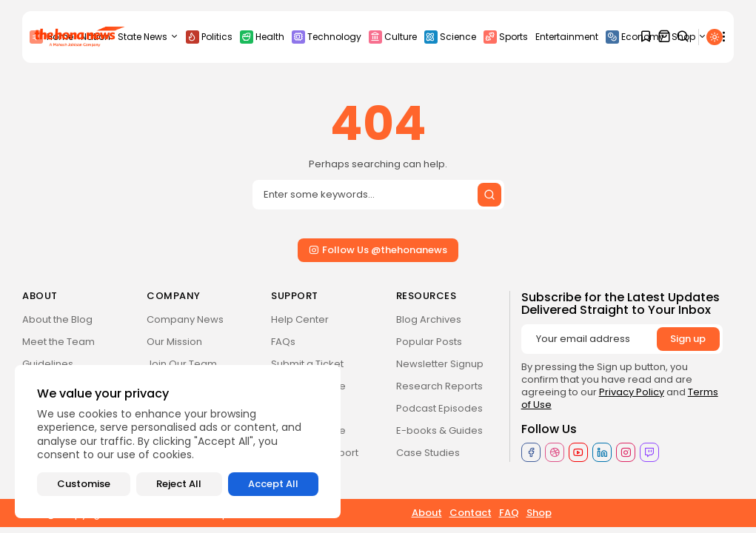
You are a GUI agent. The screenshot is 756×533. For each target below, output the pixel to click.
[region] (178, 442)
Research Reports (439, 386)
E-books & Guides (439, 430)
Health (262, 37)
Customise (84, 484)
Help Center (300, 319)
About (427, 513)
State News (148, 37)
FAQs (283, 342)
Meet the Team (58, 342)
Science (450, 37)
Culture (393, 37)
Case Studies (428, 453)
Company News (185, 319)
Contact (471, 513)
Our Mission (174, 342)
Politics (209, 37)
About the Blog (57, 319)
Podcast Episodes (439, 408)
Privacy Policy (632, 392)
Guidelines (48, 364)
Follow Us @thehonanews (378, 250)
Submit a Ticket (307, 364)
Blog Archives (429, 319)
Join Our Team (182, 364)
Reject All (179, 484)
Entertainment (567, 37)
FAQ (509, 513)
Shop (539, 513)
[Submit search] (489, 195)
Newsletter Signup (440, 364)
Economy (635, 37)
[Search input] (378, 195)
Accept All (273, 484)
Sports (506, 37)
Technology (327, 37)
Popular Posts (429, 342)
